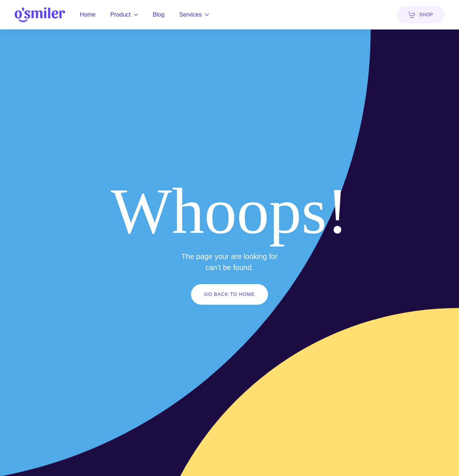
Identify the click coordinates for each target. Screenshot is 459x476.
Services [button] (194, 15)
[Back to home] (40, 15)
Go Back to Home (229, 294)
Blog (159, 15)
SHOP (421, 15)
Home (88, 15)
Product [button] (124, 15)
